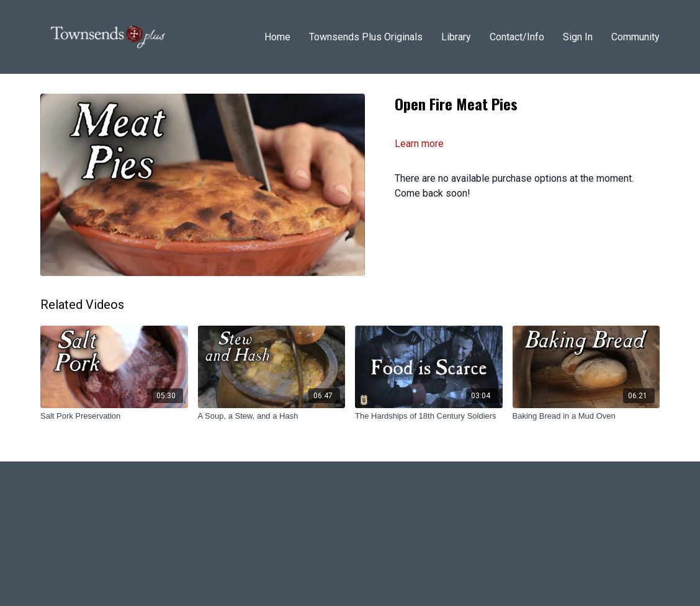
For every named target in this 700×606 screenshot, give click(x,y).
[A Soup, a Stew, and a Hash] (272, 416)
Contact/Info (517, 37)
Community (635, 37)
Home (277, 37)
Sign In (578, 37)
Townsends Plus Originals (366, 37)
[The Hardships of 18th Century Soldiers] (429, 416)
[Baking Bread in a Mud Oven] (586, 416)
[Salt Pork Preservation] (114, 416)
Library (456, 37)
